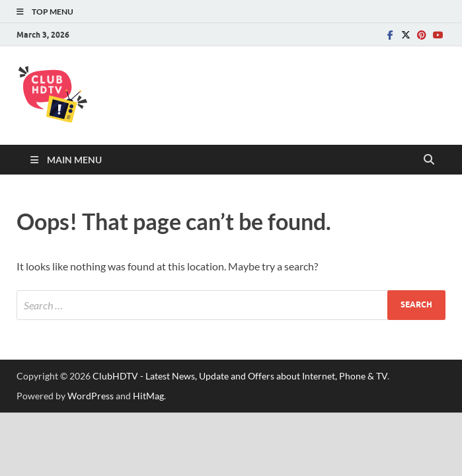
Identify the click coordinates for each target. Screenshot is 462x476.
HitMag (148, 396)
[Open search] (429, 160)
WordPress (91, 396)
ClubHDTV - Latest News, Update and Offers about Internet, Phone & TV (240, 376)
